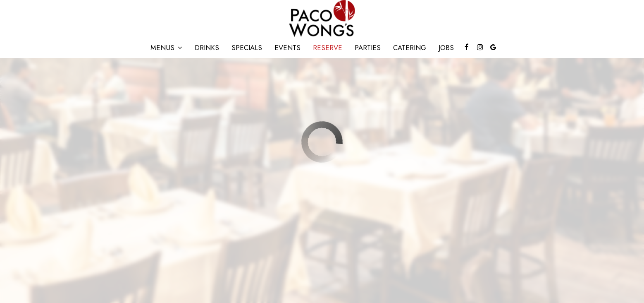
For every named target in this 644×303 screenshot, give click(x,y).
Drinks (207, 48)
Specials (247, 48)
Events (287, 48)
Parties (368, 48)
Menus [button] (166, 48)
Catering (410, 48)
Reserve (328, 48)
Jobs (446, 48)
